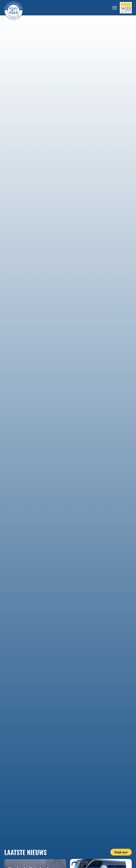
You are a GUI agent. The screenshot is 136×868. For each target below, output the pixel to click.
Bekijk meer (121, 852)
